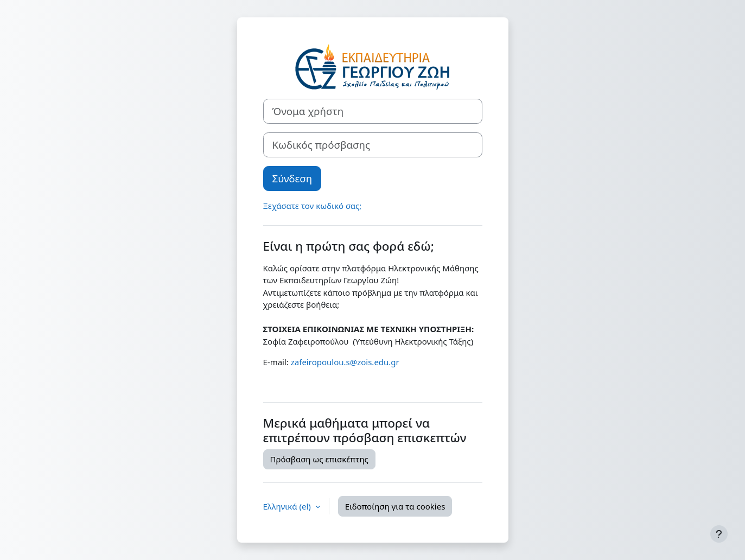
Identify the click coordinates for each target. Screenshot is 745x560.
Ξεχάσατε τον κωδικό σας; (313, 206)
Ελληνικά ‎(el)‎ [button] (288, 506)
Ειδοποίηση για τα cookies (395, 506)
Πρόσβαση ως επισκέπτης (319, 459)
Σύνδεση (292, 178)
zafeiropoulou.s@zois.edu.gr (345, 362)
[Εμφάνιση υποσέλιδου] (719, 534)
